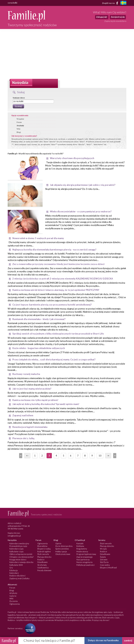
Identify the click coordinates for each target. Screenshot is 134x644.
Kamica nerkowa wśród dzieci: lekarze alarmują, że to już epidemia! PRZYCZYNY (56, 290)
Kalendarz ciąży (16, 549)
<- (27, 456)
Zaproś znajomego (84, 557)
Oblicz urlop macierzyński (21, 554)
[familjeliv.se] (123, 3)
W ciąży (103, 549)
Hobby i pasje (61, 551)
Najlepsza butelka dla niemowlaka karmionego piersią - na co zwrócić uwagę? (54, 250)
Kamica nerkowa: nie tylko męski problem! (35, 400)
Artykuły (20, 125)
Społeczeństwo (62, 549)
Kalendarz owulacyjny (19, 543)
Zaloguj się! (102, 17)
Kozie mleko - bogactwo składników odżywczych (39, 348)
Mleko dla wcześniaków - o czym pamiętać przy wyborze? (81, 211)
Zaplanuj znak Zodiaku (19, 578)
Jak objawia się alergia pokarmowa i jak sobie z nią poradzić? (83, 185)
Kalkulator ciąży (16, 551)
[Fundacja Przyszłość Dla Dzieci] (29, 628)
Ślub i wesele (43, 554)
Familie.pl (12, 154)
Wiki (18, 129)
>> (114, 456)
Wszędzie (20, 119)
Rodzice (41, 560)
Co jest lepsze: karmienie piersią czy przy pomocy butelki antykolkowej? (52, 305)
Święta (103, 557)
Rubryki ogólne (44, 551)
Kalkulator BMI (16, 565)
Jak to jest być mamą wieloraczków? (32, 389)
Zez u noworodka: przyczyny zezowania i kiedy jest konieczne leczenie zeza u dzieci (58, 264)
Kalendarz (14, 573)
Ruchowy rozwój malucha (26, 374)
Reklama (80, 546)
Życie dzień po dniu (64, 546)
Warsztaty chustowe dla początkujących (72, 158)
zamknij (128, 641)
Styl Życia (104, 562)
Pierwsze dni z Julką (23, 438)
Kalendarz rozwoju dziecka (21, 562)
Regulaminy (82, 549)
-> (108, 456)
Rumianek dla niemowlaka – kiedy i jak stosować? (39, 319)
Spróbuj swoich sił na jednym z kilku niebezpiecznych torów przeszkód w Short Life (58, 334)
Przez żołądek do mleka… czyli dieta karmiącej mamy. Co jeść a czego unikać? (54, 359)
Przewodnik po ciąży (18, 546)
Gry (11, 568)
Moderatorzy (82, 551)
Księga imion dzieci (18, 560)
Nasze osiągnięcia (84, 562)
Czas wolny (105, 565)
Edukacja (14, 570)
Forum (19, 122)
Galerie (13, 596)
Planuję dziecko (44, 557)
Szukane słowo (19, 98)
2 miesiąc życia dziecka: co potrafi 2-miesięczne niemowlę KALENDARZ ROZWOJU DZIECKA (63, 279)
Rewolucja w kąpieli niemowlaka (30, 427)
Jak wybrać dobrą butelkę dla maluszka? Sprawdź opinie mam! (46, 404)
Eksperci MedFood (108, 568)
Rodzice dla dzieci (17, 576)
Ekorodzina (42, 546)
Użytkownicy (43, 568)
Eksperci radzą (44, 549)
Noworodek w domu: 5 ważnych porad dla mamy (38, 238)
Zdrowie (104, 560)
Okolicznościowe (63, 554)
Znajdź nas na (111, 3)
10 (100, 456)
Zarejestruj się (118, 17)
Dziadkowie (42, 562)
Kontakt (80, 543)
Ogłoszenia (42, 543)
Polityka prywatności (85, 565)
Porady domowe (44, 570)
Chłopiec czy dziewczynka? (21, 557)
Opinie (58, 543)
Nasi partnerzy (83, 560)
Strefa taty (42, 565)
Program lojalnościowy (86, 554)
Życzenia (14, 601)
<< (20, 456)
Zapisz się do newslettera (115, 21)
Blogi (19, 132)
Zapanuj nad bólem (23, 415)
